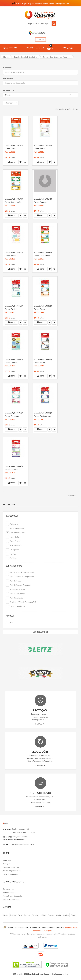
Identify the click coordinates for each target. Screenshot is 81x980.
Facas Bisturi (15, 537)
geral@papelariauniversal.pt (23, 844)
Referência (8, 68)
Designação (8, 78)
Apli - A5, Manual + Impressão (22, 577)
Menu (68, 48)
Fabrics (27, 915)
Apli (11, 622)
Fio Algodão (15, 550)
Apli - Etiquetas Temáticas (20, 585)
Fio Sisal (13, 554)
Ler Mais (40, 724)
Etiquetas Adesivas (18, 533)
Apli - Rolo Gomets (17, 594)
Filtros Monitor (16, 545)
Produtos (10, 48)
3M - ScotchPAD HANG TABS (22, 572)
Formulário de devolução (12, 896)
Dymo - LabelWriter (18, 606)
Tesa (20, 915)
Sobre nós (7, 860)
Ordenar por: (9, 90)
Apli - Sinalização (16, 598)
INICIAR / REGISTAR (35, 48)
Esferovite (14, 524)
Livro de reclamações (11, 899)
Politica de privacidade (12, 871)
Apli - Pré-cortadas (17, 589)
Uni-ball (43, 915)
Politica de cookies (10, 874)
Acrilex (66, 915)
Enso (73, 915)
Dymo (6, 915)
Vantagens (7, 864)
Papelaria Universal (36, 974)
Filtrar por (11, 103)
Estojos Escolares (17, 528)
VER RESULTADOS (40, 632)
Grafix (59, 915)
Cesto (11, 162)
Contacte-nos (8, 889)
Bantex (35, 915)
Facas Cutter (15, 541)
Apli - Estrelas (15, 581)
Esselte (51, 915)
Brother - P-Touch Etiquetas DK (23, 602)
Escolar (13, 915)
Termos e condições (11, 867)
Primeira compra (9, 892)
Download (40, 765)
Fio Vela (13, 558)
